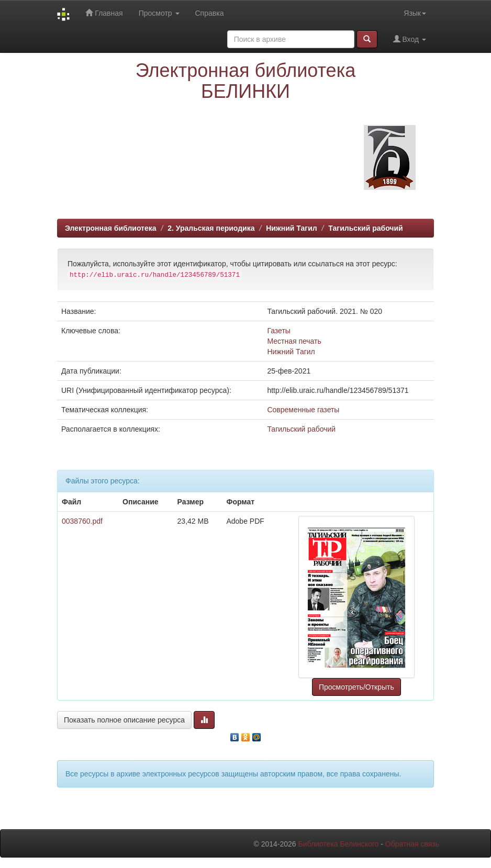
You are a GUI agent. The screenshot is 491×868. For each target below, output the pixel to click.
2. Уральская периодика (211, 228)
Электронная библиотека (111, 228)
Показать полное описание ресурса (124, 720)
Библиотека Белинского (338, 844)
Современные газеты (303, 410)
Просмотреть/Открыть (356, 687)
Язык (415, 13)
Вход (410, 39)
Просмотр (159, 13)
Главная (104, 13)
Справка (210, 13)
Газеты (278, 331)
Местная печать (294, 341)
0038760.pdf (82, 521)
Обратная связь (412, 844)
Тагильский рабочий (365, 228)
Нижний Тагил (292, 228)
